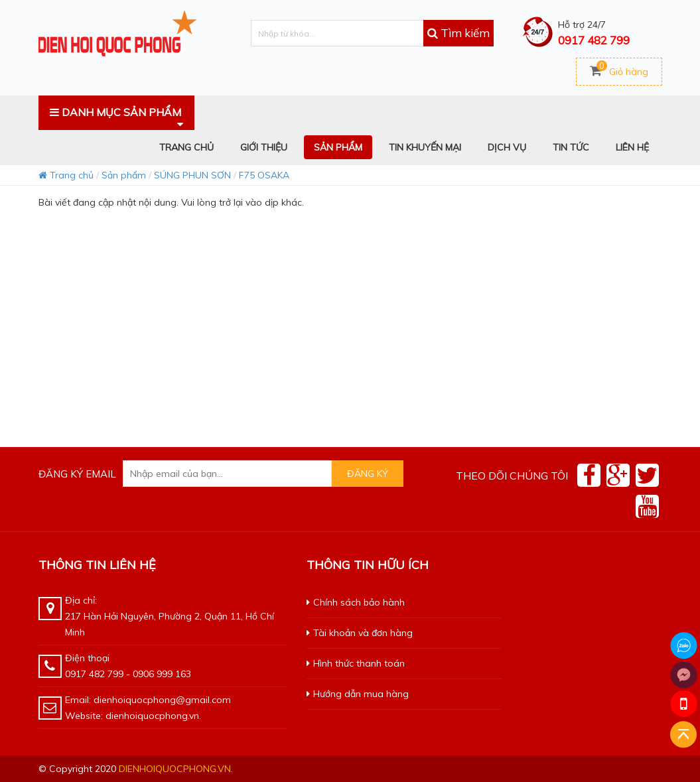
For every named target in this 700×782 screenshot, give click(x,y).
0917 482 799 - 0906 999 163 (128, 674)
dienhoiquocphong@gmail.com (162, 700)
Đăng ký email (77, 474)
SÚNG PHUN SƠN (192, 175)
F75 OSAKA (264, 175)
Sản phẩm (124, 175)
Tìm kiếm (458, 33)
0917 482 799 (594, 40)
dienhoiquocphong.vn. (176, 769)
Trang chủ (66, 175)
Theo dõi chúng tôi (512, 476)
